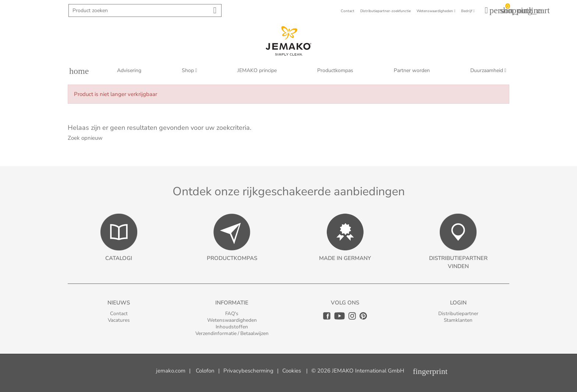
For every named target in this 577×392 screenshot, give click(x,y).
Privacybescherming (248, 371)
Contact (119, 313)
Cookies (292, 371)
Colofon (205, 371)
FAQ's (232, 313)
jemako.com (171, 371)
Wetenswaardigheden (232, 320)
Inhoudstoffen (232, 327)
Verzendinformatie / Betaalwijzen (232, 333)
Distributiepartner (458, 313)
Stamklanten (458, 320)
